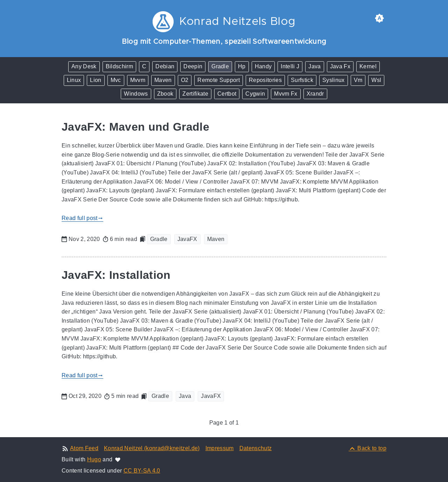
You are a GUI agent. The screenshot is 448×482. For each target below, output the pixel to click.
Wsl (376, 80)
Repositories (265, 80)
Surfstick (302, 80)
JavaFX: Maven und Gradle (135, 127)
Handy (263, 66)
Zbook (165, 94)
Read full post (82, 218)
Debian (165, 66)
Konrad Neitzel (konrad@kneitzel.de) (152, 448)
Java (314, 66)
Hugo (94, 459)
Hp (242, 66)
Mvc (116, 80)
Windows (136, 94)
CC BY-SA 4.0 (142, 471)
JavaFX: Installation (116, 275)
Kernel (368, 66)
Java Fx (340, 66)
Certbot (227, 94)
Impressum (220, 448)
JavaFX (187, 239)
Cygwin (255, 94)
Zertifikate (195, 94)
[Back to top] (367, 448)
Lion (96, 80)
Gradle (220, 66)
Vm (358, 80)
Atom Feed (84, 448)
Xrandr (315, 94)
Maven (163, 80)
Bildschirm (119, 66)
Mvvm (138, 80)
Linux (74, 80)
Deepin (193, 66)
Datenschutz (256, 448)
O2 (185, 80)
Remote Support (219, 80)
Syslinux (334, 80)
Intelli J (290, 66)
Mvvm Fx (286, 94)
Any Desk (84, 66)
